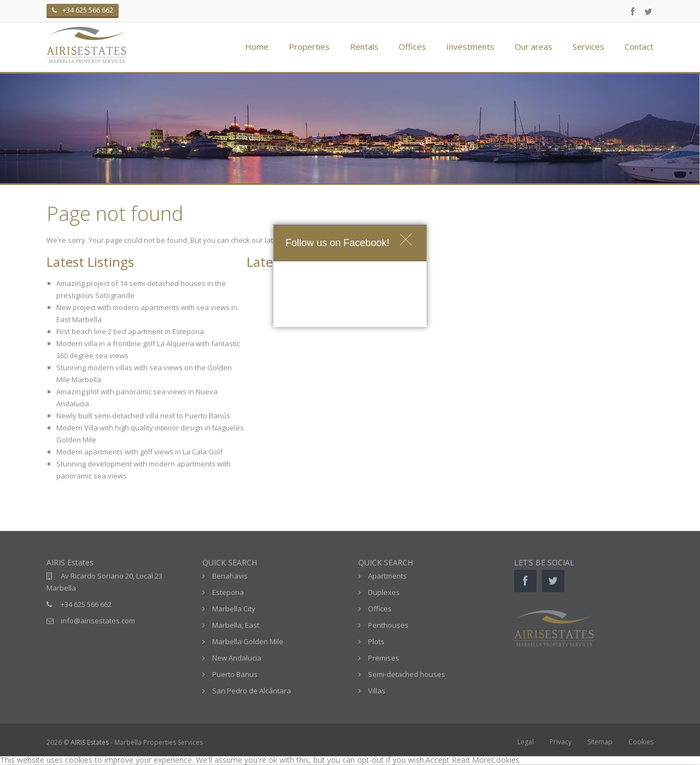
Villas (377, 691)
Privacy (561, 742)
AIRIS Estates (90, 742)
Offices (412, 46)
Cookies (641, 742)
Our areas (533, 46)
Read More (471, 760)
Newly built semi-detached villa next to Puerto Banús (143, 416)
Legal (526, 742)
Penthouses (388, 625)
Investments (470, 46)
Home (257, 46)
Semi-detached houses (407, 674)
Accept (437, 760)
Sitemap (600, 742)
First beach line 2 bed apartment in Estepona (130, 331)
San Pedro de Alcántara (252, 691)
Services (588, 46)
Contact (639, 46)
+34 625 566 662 (86, 604)
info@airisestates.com (98, 621)
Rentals (364, 46)
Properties (309, 46)
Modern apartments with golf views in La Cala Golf (139, 452)
